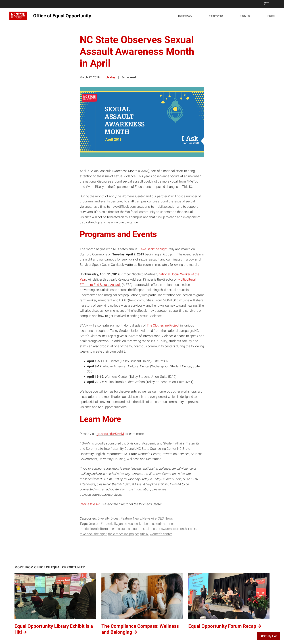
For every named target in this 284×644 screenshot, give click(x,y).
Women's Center (161, 534)
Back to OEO (185, 16)
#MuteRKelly (109, 524)
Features (245, 16)
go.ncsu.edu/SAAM (110, 434)
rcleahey (110, 77)
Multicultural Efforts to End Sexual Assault (109, 529)
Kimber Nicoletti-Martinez (157, 524)
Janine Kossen (90, 504)
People (271, 16)
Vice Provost (216, 16)
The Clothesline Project (163, 325)
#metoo (94, 524)
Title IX (144, 534)
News (137, 518)
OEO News (165, 518)
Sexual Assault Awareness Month (163, 529)
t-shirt (192, 529)
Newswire (149, 518)
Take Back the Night (153, 249)
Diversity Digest (108, 518)
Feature (126, 518)
